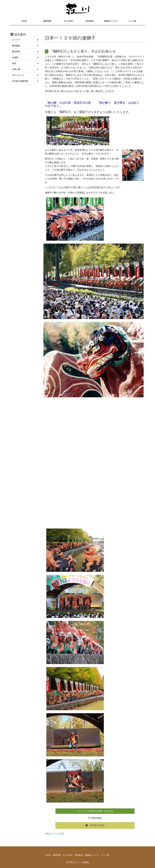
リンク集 (132, 21)
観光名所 (25, 51)
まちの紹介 (69, 21)
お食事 (25, 57)
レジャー (25, 40)
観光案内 (90, 21)
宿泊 (25, 63)
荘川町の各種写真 (25, 81)
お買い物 (25, 69)
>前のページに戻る (55, 834)
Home (24, 21)
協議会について (111, 21)
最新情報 (47, 21)
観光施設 (25, 46)
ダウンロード (25, 75)
